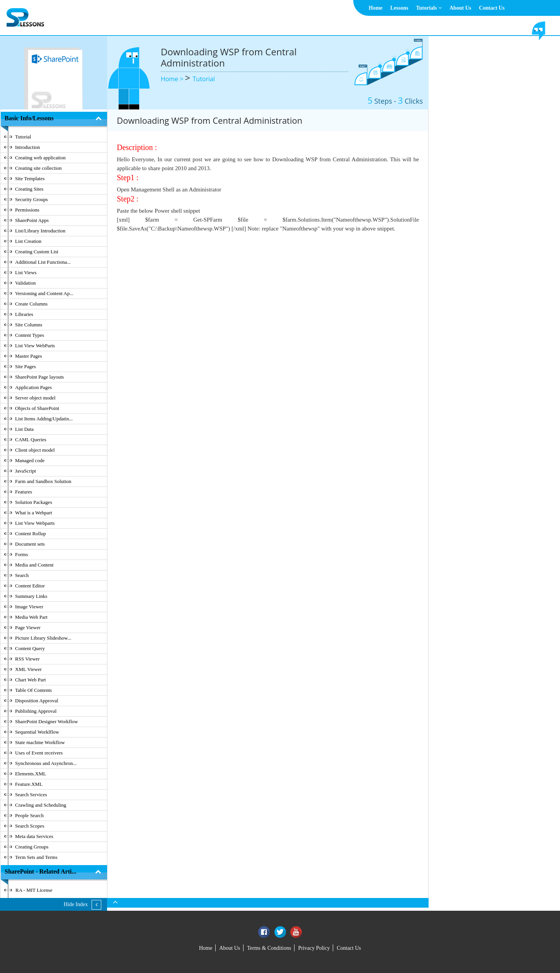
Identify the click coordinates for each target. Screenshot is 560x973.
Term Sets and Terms (36, 857)
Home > (173, 79)
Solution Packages (34, 502)
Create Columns (31, 304)
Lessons (399, 8)
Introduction (27, 147)
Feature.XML (29, 784)
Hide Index (76, 904)
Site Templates (30, 178)
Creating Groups (32, 847)
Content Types (30, 335)
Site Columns (29, 325)
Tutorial (204, 79)
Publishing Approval (36, 711)
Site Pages (26, 366)
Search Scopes (30, 826)
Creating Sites (29, 189)
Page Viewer (28, 627)
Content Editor (30, 586)
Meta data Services (34, 836)
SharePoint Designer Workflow (47, 721)
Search (22, 575)
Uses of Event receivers (39, 753)
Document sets (30, 544)
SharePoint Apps (32, 220)
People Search (29, 815)
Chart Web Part (31, 680)
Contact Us (492, 8)
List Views (26, 272)
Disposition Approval (37, 701)
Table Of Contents (33, 690)
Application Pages (33, 387)
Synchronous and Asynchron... (46, 763)
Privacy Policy (314, 948)
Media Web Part (31, 617)
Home (376, 8)
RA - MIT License (34, 890)
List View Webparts (35, 523)
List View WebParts (35, 346)
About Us (460, 8)
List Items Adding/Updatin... (44, 419)
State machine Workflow (40, 742)
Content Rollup (31, 533)
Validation (25, 283)
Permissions (27, 210)
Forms (21, 554)
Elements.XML (31, 774)
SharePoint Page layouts (39, 377)
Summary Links (31, 596)
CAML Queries (31, 440)
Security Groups (31, 199)
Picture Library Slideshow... (43, 638)
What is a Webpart (34, 513)
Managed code (30, 460)
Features (24, 492)
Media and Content (34, 565)
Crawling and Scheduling (41, 805)
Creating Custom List (37, 252)
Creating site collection (38, 168)
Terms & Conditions (269, 948)
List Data (24, 429)
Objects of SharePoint (37, 408)
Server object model (35, 398)
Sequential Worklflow (37, 732)
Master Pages (29, 356)
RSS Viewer (27, 659)
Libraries (24, 314)
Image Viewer (29, 607)
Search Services (31, 795)
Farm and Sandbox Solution (43, 481)
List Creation (28, 241)
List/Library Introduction (40, 231)
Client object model (35, 450)
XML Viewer (28, 669)
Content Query (30, 648)
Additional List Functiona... (43, 262)
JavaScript (26, 471)
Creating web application (40, 158)
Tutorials (429, 8)
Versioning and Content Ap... (44, 293)
